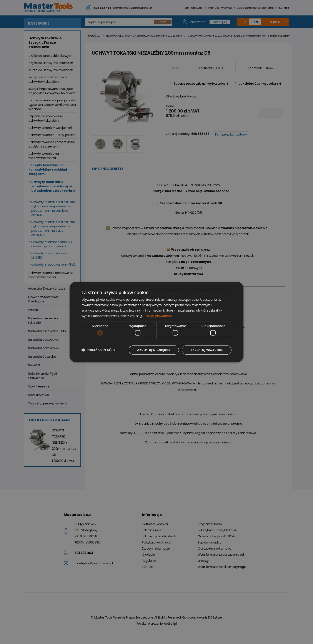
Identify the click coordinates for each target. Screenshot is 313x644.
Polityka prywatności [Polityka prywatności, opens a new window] (158, 315)
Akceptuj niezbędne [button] (152, 350)
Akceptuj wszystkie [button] (206, 350)
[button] (98, 350)
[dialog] (156, 322)
